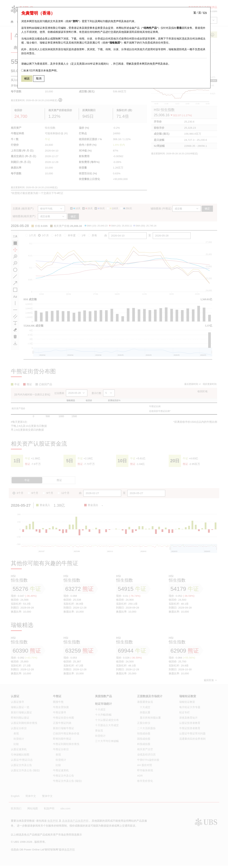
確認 (27, 78)
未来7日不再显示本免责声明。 (40, 70)
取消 (39, 78)
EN (205, 13)
